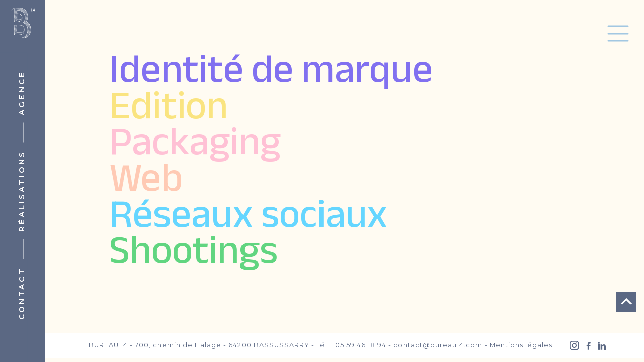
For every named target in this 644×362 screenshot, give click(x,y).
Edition (169, 109)
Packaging (195, 145)
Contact (21, 293)
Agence (21, 93)
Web (146, 182)
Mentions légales (521, 345)
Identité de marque (271, 73)
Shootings (193, 254)
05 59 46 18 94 (361, 345)
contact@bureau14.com (438, 345)
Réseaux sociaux (248, 218)
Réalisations (21, 191)
